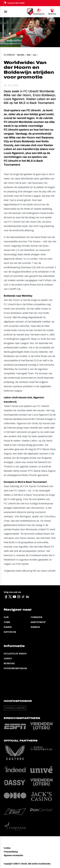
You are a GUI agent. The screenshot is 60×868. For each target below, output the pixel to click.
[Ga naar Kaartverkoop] (39, 12)
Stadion (8, 627)
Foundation (36, 617)
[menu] (6, 12)
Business (35, 627)
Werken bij (9, 663)
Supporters (10, 632)
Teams (7, 622)
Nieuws (21, 55)
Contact (8, 659)
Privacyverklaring (11, 852)
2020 (29, 55)
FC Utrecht (9, 55)
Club (6, 617)
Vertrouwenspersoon (15, 668)
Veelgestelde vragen (15, 654)
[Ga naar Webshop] (52, 12)
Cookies (7, 848)
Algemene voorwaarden (13, 855)
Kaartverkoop (38, 622)
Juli (34, 55)
